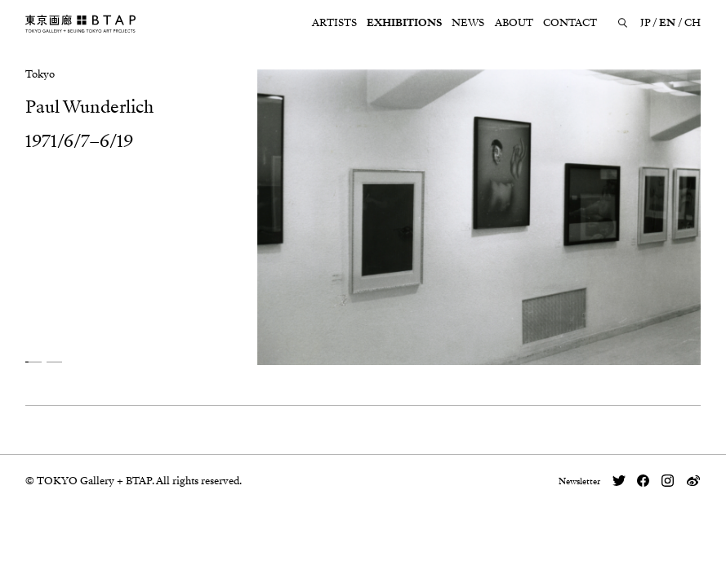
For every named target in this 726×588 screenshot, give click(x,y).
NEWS (468, 23)
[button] (33, 361)
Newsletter (579, 481)
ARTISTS (334, 23)
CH (693, 23)
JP (646, 23)
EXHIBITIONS (404, 23)
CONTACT (570, 23)
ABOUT (514, 23)
